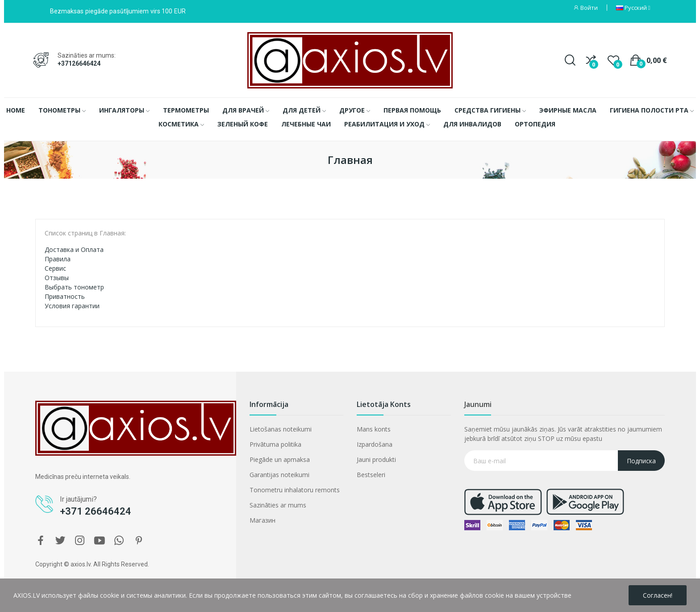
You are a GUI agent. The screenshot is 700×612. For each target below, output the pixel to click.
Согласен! (658, 595)
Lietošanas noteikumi (281, 429)
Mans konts (374, 429)
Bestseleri (371, 475)
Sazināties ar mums (278, 505)
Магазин (262, 520)
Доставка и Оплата (74, 249)
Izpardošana (375, 444)
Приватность (65, 296)
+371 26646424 (96, 511)
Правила (58, 259)
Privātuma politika (275, 444)
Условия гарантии (72, 306)
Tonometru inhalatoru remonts (295, 490)
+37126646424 (79, 63)
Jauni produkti (376, 459)
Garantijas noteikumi (279, 475)
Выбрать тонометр (74, 287)
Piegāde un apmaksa (280, 459)
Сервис (55, 268)
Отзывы (57, 278)
